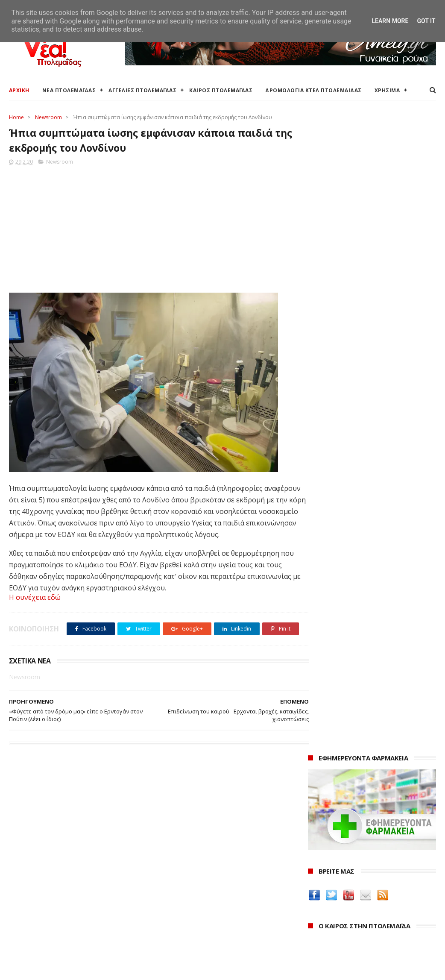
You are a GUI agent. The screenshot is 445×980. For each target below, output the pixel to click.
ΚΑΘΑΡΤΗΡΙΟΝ (330, 775)
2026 (316, 863)
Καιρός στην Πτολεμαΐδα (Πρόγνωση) (61, 863)
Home (16, 117)
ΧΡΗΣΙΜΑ (387, 90)
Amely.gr (322, 724)
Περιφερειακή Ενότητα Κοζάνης (198, 884)
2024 (316, 887)
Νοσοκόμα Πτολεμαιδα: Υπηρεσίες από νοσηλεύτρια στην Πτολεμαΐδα (370, 789)
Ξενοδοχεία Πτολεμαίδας (44, 914)
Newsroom (48, 117)
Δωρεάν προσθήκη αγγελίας (48, 894)
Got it (426, 21)
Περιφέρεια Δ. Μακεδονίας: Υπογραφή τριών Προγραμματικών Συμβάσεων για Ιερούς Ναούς (370, 456)
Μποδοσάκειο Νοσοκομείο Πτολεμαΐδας (211, 921)
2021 (316, 922)
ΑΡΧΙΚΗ (19, 90)
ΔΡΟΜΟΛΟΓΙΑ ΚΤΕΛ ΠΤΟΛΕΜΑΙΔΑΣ (313, 90)
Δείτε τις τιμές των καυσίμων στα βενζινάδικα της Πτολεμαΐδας (363, 679)
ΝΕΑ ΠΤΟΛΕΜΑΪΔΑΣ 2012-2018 (49, 969)
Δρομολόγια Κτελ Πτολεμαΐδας (52, 904)
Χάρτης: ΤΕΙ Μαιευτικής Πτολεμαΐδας (59, 935)
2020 (316, 933)
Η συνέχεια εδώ (35, 599)
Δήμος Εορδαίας (177, 863)
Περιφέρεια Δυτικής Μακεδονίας (199, 894)
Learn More (390, 21)
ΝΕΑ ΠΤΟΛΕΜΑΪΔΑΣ (69, 90)
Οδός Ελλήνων (331, 754)
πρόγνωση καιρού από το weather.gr (372, 382)
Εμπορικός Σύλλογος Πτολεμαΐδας (202, 932)
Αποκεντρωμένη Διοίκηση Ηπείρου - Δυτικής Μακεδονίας (216, 907)
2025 (316, 875)
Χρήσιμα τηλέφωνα (35, 945)
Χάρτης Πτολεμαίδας (37, 924)
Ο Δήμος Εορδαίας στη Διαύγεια (199, 873)
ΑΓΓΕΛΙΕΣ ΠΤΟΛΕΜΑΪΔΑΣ (142, 90)
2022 (316, 910)
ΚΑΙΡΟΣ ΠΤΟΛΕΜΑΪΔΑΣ (221, 90)
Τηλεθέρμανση (175, 942)
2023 (316, 898)
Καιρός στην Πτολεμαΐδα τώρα (51, 873)
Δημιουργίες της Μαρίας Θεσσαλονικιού (372, 764)
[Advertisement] (151, 228)
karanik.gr (324, 744)
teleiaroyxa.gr (330, 734)
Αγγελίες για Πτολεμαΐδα (44, 884)
